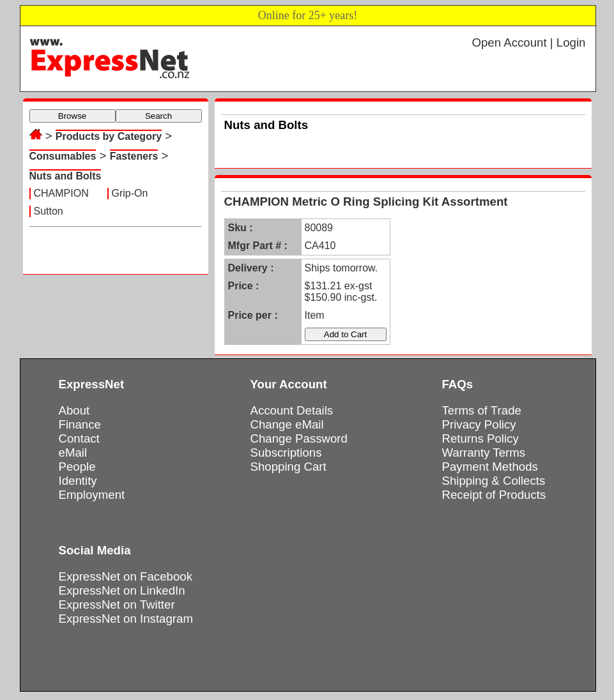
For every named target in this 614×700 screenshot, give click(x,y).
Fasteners (134, 156)
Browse (72, 116)
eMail (73, 453)
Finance (80, 424)
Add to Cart (345, 334)
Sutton (49, 211)
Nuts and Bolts (65, 176)
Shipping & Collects (494, 481)
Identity (78, 481)
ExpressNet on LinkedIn (122, 590)
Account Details (292, 410)
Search (158, 116)
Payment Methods (490, 467)
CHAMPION (61, 193)
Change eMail (287, 424)
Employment (92, 495)
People (77, 467)
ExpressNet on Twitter (117, 605)
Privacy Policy (479, 424)
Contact (79, 438)
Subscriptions (286, 453)
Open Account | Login (528, 42)
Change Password (299, 438)
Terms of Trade (482, 410)
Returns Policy (480, 438)
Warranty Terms (484, 453)
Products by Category (109, 136)
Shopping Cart (288, 467)
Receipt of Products (494, 495)
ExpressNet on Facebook (126, 576)
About (74, 410)
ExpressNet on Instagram (126, 619)
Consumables (63, 156)
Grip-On (130, 193)
